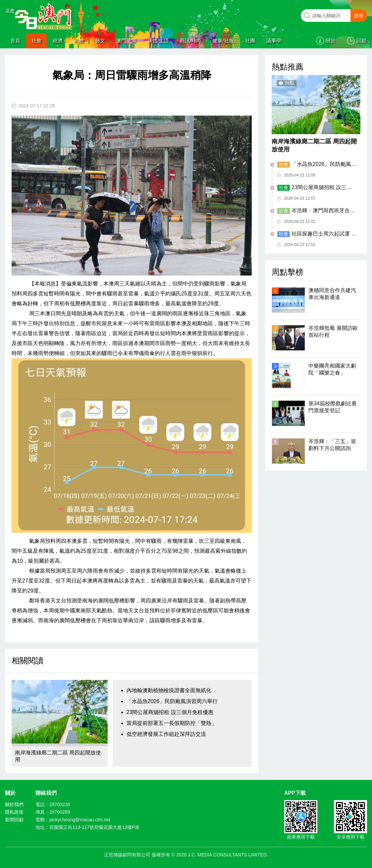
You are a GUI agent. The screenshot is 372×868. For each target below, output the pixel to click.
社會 (36, 41)
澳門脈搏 (126, 41)
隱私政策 (14, 812)
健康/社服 (223, 41)
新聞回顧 (14, 820)
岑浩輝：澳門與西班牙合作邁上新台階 (316, 211)
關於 (331, 41)
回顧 (361, 41)
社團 (250, 41)
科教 (79, 41)
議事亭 (274, 41)
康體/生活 (158, 41)
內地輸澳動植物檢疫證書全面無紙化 (169, 690)
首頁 (15, 41)
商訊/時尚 (190, 41)
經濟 (58, 41)
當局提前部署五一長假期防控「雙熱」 (172, 723)
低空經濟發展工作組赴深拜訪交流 (166, 734)
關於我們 (14, 804)
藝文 (100, 41)
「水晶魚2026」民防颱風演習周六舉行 (172, 701)
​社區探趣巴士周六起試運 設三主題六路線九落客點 (317, 234)
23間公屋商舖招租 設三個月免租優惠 (170, 712)
